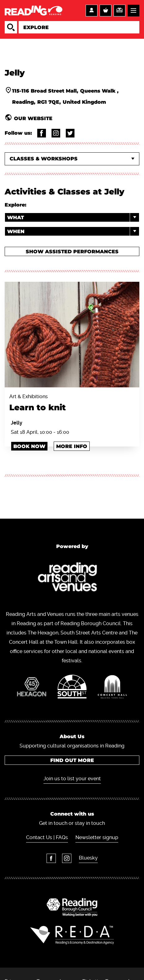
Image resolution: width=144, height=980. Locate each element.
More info (72, 446)
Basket (106, 11)
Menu (133, 11)
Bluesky (88, 858)
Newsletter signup (97, 837)
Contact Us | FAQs (47, 837)
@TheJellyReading (42, 133)
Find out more (72, 760)
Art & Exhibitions (72, 404)
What (73, 217)
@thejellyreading (56, 133)
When (73, 231)
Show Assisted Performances (72, 252)
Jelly (17, 423)
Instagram (67, 858)
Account (92, 11)
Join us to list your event (72, 779)
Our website (33, 118)
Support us (119, 11)
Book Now (29, 446)
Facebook (51, 858)
